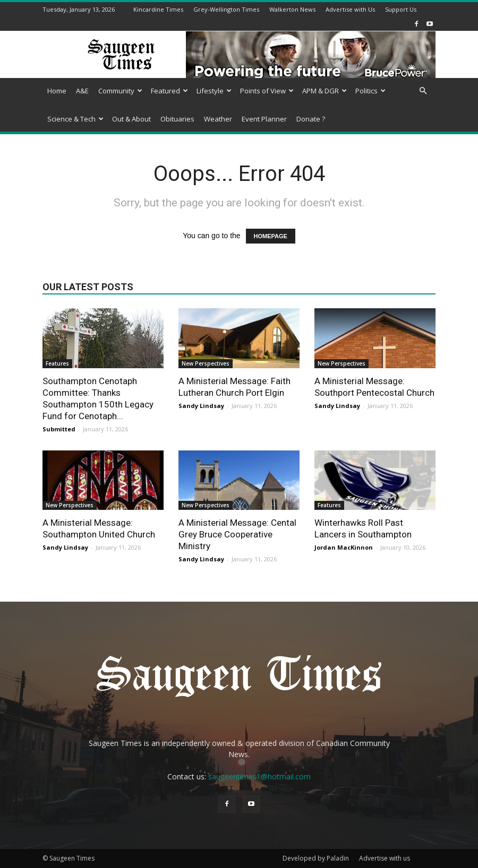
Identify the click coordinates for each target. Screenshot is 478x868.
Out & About (131, 119)
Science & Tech (75, 119)
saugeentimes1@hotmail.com (259, 776)
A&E (82, 91)
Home (57, 91)
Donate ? (311, 119)
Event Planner (264, 119)
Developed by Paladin (316, 858)
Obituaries (177, 119)
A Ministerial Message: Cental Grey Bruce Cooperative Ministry (237, 534)
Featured (169, 91)
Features (57, 363)
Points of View (267, 91)
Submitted (59, 429)
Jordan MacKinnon (344, 547)
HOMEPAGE (271, 236)
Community (120, 91)
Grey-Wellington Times (226, 9)
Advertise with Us (350, 9)
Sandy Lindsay (201, 406)
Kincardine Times (158, 9)
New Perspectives (206, 363)
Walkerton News (292, 9)
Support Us (401, 9)
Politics (370, 91)
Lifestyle (214, 91)
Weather (218, 119)
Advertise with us (385, 858)
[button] (423, 91)
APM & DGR (325, 91)
